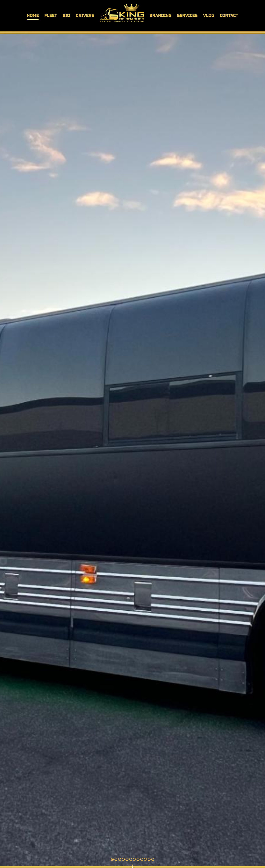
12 (153, 859)
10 (145, 859)
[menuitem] (33, 16)
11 (149, 859)
